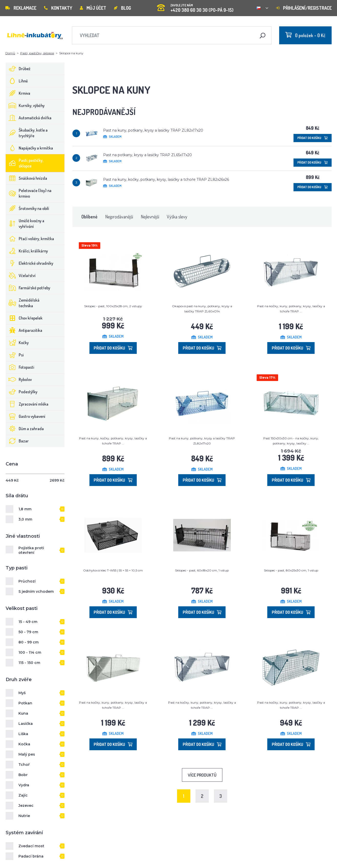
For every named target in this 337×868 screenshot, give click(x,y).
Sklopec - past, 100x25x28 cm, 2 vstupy (113, 306)
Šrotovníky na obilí (28, 208)
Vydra (24, 785)
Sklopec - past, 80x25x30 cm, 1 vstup (291, 570)
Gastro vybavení (26, 416)
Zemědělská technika (23, 303)
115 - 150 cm (29, 663)
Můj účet (93, 8)
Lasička (26, 724)
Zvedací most (31, 846)
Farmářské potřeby (28, 288)
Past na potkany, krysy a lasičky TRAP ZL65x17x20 (148, 155)
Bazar (17, 441)
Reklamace (21, 8)
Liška (23, 734)
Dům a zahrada (25, 429)
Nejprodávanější (119, 217)
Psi (15, 355)
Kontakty (58, 8)
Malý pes (27, 754)
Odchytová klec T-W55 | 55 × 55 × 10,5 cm (113, 570)
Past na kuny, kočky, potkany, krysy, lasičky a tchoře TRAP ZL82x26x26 (166, 179)
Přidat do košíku (313, 138)
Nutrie (24, 816)
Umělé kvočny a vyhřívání (25, 224)
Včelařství (21, 276)
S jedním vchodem (36, 591)
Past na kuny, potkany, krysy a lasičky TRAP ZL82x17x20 (153, 130)
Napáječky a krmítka (29, 148)
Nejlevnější (150, 217)
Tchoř (24, 765)
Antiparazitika (24, 330)
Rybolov (19, 379)
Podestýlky (22, 392)
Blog (122, 8)
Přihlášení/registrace (304, 8)
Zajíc (23, 795)
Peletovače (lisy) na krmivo (29, 193)
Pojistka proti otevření (31, 550)
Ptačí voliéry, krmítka (30, 239)
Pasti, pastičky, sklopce (37, 53)
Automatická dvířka (29, 118)
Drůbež (18, 69)
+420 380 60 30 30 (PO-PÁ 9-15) (195, 6)
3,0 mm (25, 519)
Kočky (17, 343)
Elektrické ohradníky (30, 263)
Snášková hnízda (26, 178)
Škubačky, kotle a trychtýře (27, 133)
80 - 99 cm (29, 642)
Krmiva (18, 93)
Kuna (23, 713)
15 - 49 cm (28, 622)
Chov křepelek (24, 318)
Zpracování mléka (27, 404)
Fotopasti (20, 367)
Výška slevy (177, 217)
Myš (22, 693)
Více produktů (202, 775)
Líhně (17, 81)
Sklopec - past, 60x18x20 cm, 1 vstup (202, 570)
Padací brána (31, 856)
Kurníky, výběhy (25, 105)
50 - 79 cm (28, 632)
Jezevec (26, 806)
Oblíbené (89, 217)
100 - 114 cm (30, 652)
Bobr (23, 775)
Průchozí (27, 581)
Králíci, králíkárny (27, 251)
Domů (10, 53)
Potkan (25, 703)
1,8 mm (25, 509)
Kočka (24, 744)
